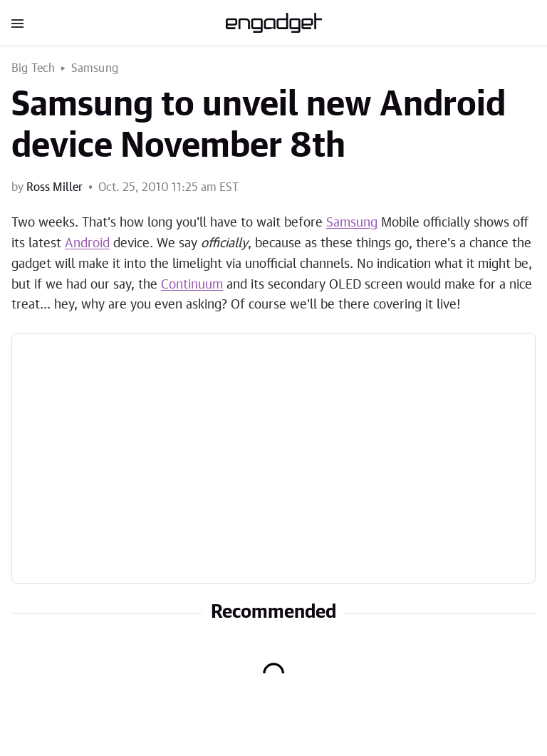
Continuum (192, 285)
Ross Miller (54, 187)
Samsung (95, 68)
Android (87, 244)
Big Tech (33, 68)
